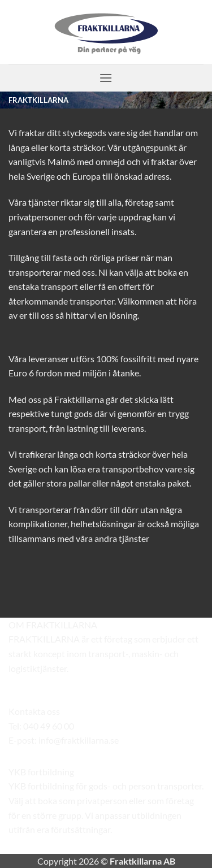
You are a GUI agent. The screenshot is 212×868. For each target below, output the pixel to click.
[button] (106, 78)
